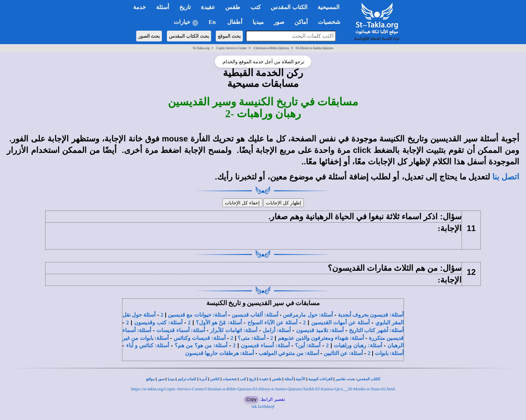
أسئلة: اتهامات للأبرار (234, 330)
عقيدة (264, 379)
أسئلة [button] (163, 7)
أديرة (203, 379)
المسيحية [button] (329, 7)
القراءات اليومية (320, 379)
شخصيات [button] (331, 22)
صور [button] (279, 22)
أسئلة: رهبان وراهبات (358, 345)
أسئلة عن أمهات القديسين (341, 322)
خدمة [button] (140, 7)
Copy (251, 399)
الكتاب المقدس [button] (289, 7)
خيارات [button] (186, 22)
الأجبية (300, 379)
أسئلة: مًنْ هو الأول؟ (219, 322)
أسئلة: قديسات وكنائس (200, 338)
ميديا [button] (258, 22)
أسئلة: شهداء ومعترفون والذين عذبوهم (321, 338)
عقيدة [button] (208, 7)
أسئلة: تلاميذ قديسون (320, 330)
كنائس (215, 379)
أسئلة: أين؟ (308, 345)
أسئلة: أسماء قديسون (265, 345)
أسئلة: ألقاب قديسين (255, 315)
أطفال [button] (235, 22)
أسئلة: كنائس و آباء (148, 345)
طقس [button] (233, 7)
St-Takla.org (201, 48)
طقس (277, 379)
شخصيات (230, 379)
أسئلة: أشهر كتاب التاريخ (376, 330)
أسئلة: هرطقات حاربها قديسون (220, 353)
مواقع (150, 379)
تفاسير (341, 379)
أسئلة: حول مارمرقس (308, 315)
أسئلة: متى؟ (252, 338)
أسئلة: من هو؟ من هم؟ (201, 345)
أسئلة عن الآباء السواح (273, 322)
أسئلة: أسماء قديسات (181, 330)
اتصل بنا (506, 177)
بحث (352, 379)
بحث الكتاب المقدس (189, 36)
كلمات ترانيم (187, 379)
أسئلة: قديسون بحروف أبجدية (371, 315)
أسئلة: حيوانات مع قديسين (197, 315)
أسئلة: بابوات (389, 353)
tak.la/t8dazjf (263, 406)
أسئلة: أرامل (277, 330)
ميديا (171, 379)
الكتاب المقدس (369, 379)
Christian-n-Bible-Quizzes (271, 48)
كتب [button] (256, 7)
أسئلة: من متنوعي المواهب (289, 353)
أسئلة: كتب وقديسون (158, 322)
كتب (243, 379)
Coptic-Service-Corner (231, 48)
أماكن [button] (301, 22)
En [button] (213, 22)
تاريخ (253, 379)
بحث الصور (149, 36)
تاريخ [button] (185, 7)
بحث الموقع (229, 36)
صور (161, 379)
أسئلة (289, 379)
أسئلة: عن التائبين (343, 353)
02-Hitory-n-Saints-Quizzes (314, 48)
